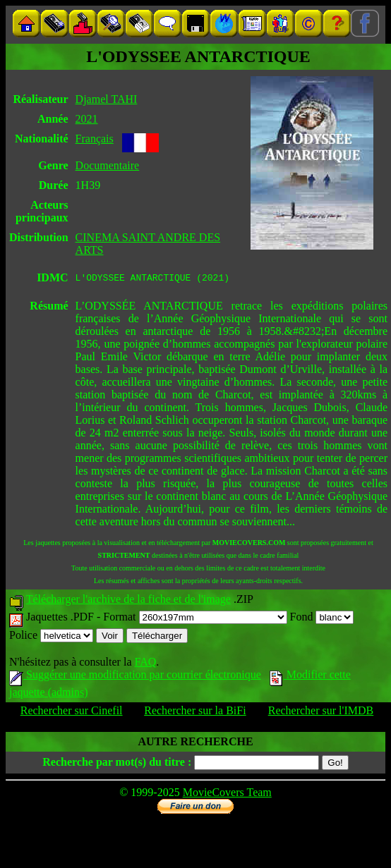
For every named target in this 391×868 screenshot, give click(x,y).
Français (95, 139)
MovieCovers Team (227, 794)
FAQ (145, 664)
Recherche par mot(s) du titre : (117, 764)
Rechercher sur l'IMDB (321, 713)
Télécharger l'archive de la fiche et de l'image (128, 601)
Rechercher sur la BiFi (195, 713)
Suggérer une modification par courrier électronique (135, 677)
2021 (87, 119)
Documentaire (108, 165)
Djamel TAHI (107, 99)
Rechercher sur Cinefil (72, 713)
